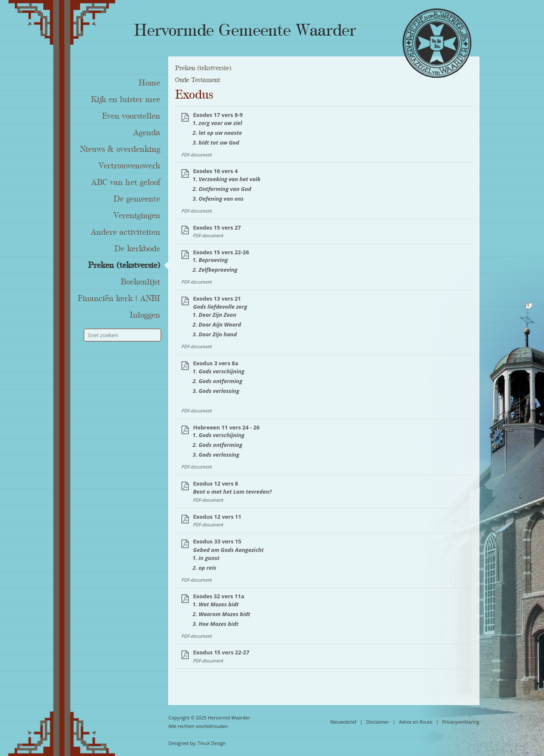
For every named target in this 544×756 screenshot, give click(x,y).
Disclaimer (378, 722)
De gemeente (137, 199)
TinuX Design (212, 743)
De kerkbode (137, 249)
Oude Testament (198, 80)
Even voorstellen (131, 116)
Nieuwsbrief (343, 722)
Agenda (147, 133)
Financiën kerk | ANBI (119, 298)
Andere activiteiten (126, 232)
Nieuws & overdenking (120, 149)
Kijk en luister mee (126, 99)
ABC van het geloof (126, 182)
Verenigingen (137, 216)
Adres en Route (416, 722)
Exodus (194, 95)
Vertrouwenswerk (129, 166)
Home (149, 83)
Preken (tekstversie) (124, 265)
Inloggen (145, 315)
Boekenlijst (140, 282)
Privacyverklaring (460, 722)
